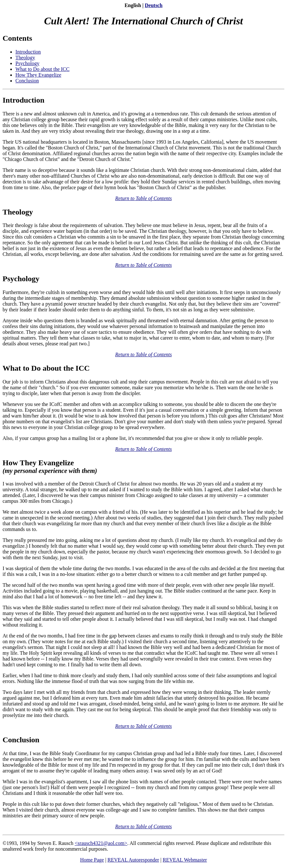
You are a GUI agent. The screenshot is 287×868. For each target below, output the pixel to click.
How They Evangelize (38, 75)
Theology (25, 58)
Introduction (28, 52)
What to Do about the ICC (42, 69)
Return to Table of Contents (143, 198)
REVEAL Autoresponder (133, 860)
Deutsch (154, 5)
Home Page (92, 860)
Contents (17, 38)
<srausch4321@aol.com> (101, 843)
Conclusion (27, 81)
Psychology (27, 63)
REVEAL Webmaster (185, 860)
